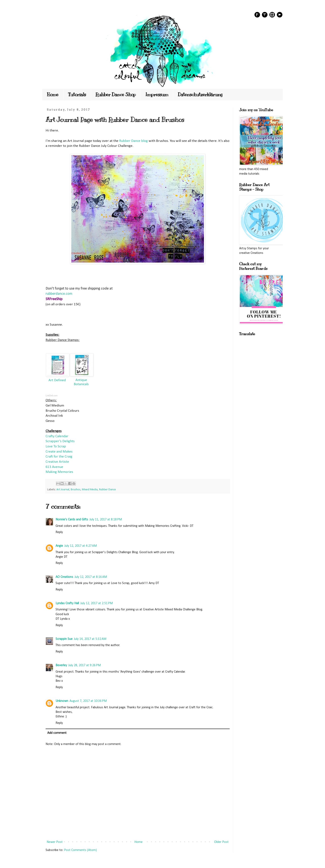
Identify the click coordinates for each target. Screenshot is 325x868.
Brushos (76, 490)
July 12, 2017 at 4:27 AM (81, 546)
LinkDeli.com (52, 396)
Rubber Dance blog (133, 141)
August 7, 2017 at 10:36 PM (88, 701)
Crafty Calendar (57, 436)
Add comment (57, 733)
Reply (59, 532)
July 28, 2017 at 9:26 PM (84, 665)
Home (53, 94)
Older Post (221, 842)
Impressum (157, 94)
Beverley (61, 665)
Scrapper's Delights (60, 441)
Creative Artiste (57, 462)
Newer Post (55, 842)
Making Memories (59, 472)
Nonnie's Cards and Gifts (72, 520)
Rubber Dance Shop (116, 94)
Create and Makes (59, 452)
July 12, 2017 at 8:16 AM (91, 577)
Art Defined (57, 380)
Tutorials (77, 94)
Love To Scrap (56, 446)
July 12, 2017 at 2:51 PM (96, 603)
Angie (59, 546)
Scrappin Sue (64, 639)
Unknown (62, 701)
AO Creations (64, 577)
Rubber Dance (107, 490)
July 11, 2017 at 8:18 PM (106, 520)
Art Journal (63, 490)
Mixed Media (90, 490)
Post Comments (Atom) (80, 850)
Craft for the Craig (59, 457)
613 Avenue (54, 467)
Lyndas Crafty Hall (67, 603)
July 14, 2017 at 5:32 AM (90, 639)
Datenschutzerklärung (200, 94)
